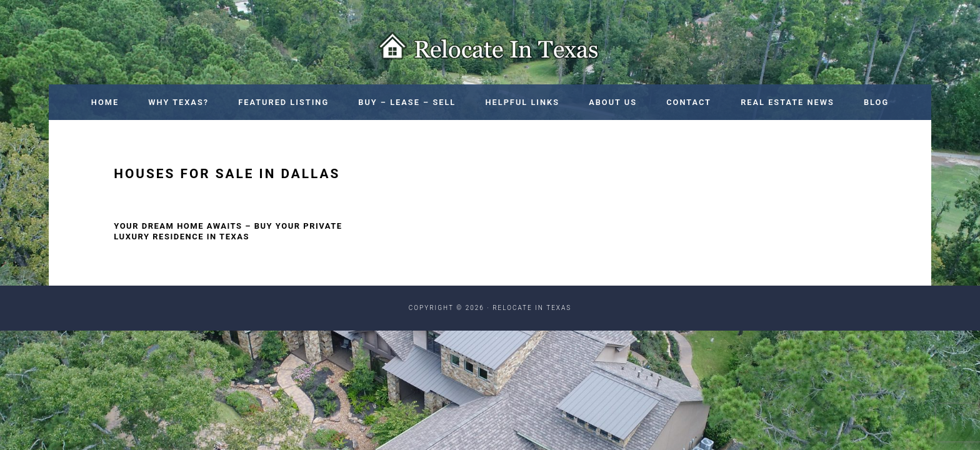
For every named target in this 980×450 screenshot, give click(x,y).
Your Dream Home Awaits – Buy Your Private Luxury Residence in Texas (228, 231)
